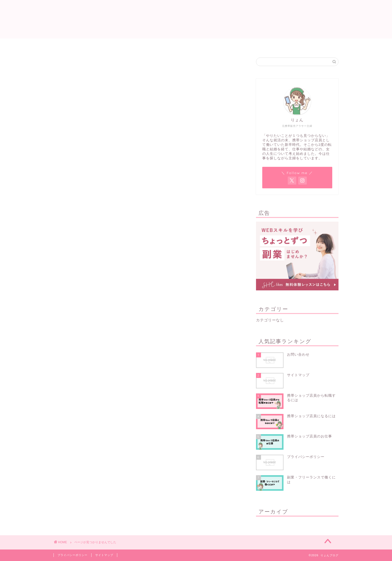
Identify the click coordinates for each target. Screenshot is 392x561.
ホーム (141, 45)
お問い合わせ (245, 45)
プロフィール (208, 45)
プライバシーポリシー (72, 555)
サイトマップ (172, 45)
